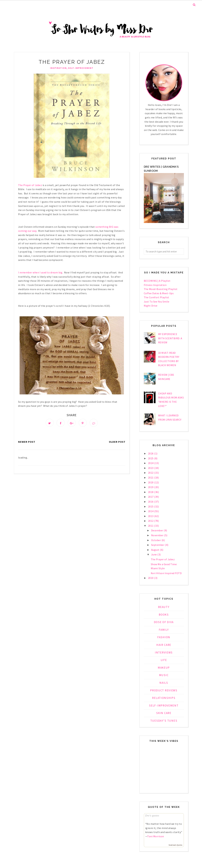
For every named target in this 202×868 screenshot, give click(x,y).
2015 (151, 506)
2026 (151, 453)
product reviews (164, 690)
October (156, 540)
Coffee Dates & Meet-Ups (159, 293)
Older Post (117, 443)
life (164, 660)
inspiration (58, 68)
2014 (151, 511)
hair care (164, 645)
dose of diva (164, 622)
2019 (151, 487)
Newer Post (27, 443)
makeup (164, 668)
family (164, 630)
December (157, 530)
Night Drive (151, 306)
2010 (151, 578)
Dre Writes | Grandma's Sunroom (161, 169)
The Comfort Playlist (157, 297)
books (164, 615)
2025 (151, 458)
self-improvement (81, 68)
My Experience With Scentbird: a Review (170, 338)
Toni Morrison (156, 836)
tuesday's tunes (164, 721)
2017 (151, 497)
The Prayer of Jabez (163, 559)
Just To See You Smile (157, 302)
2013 (151, 516)
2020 (151, 482)
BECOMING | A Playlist (157, 281)
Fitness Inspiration (155, 285)
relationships (164, 698)
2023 (151, 468)
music (164, 675)
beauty (164, 607)
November (158, 535)
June (154, 554)
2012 (151, 521)
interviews (164, 653)
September (158, 545)
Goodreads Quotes (176, 845)
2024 (151, 463)
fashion (164, 637)
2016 (151, 502)
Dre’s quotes (152, 816)
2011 (151, 526)
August (156, 550)
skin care (164, 713)
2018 (151, 492)
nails (164, 683)
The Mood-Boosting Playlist (161, 289)
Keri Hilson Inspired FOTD (166, 573)
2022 (151, 473)
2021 (151, 478)
